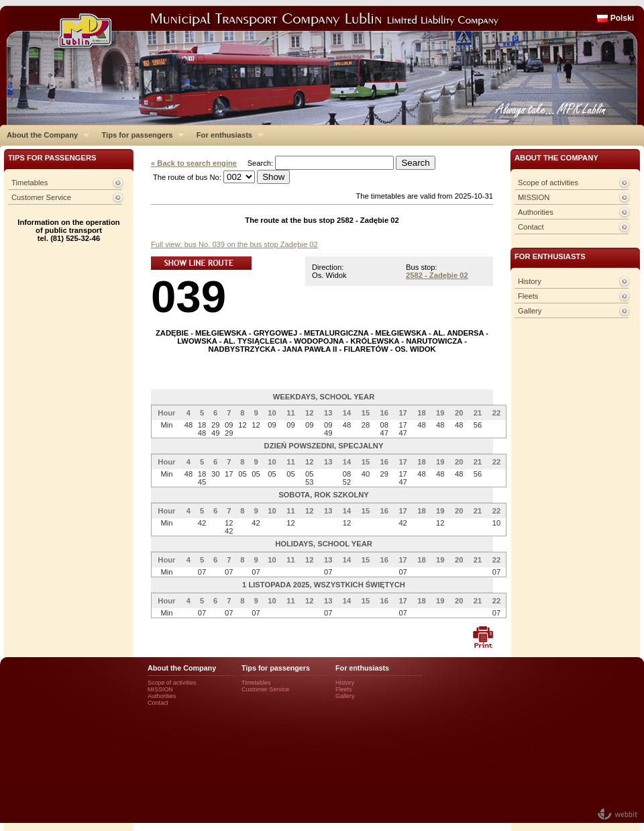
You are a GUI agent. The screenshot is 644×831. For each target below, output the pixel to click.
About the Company (45, 135)
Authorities (536, 212)
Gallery (530, 311)
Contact (531, 227)
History (530, 281)
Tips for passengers (139, 135)
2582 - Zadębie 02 (437, 275)
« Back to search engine (194, 163)
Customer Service (41, 197)
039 (189, 296)
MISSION (534, 197)
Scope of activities (548, 183)
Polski (622, 18)
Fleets (528, 296)
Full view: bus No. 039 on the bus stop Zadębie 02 (234, 244)
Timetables (30, 183)
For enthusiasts (227, 135)
